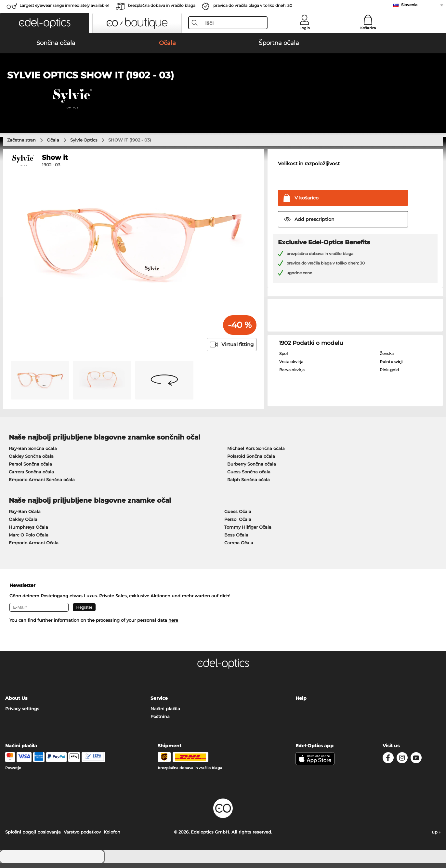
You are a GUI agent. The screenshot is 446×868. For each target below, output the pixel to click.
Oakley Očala (23, 524)
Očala (53, 145)
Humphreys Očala (28, 532)
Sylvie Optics (84, 145)
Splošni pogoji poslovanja (33, 837)
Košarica (368, 28)
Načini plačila (165, 713)
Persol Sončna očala (30, 469)
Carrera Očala (239, 548)
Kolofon (112, 837)
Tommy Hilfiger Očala (248, 532)
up (436, 837)
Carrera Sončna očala (31, 477)
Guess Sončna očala (249, 477)
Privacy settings (22, 713)
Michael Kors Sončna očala (256, 453)
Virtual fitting (232, 350)
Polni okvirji (391, 367)
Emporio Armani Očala (34, 548)
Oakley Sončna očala (31, 461)
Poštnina (160, 721)
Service (159, 703)
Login (305, 28)
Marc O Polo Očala (29, 540)
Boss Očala (236, 540)
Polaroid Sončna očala (251, 461)
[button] (45, 23)
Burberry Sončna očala (252, 469)
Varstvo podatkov (82, 837)
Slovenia (409, 5)
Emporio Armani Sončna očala (42, 484)
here (173, 625)
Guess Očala (238, 516)
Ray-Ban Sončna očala (33, 453)
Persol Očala (238, 524)
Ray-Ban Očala (25, 516)
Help (301, 703)
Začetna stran (21, 145)
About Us (16, 703)
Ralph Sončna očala (249, 484)
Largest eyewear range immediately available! (64, 5)
